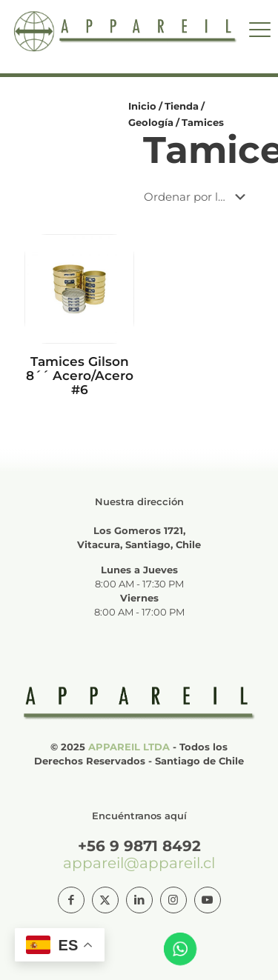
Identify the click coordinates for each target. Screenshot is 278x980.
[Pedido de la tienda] (198, 197)
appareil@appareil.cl (139, 863)
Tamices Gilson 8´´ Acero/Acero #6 (80, 376)
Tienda (182, 106)
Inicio (142, 106)
